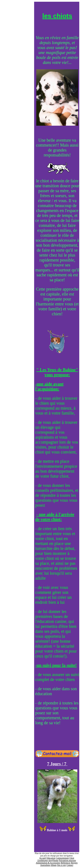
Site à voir (61, 865)
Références (65, 863)
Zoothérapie (43, 860)
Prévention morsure (67, 860)
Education (51, 858)
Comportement (62, 858)
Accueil (43, 858)
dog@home (53, 860)
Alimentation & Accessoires (48, 863)
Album (54, 865)
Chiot (72, 858)
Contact (70, 865)
